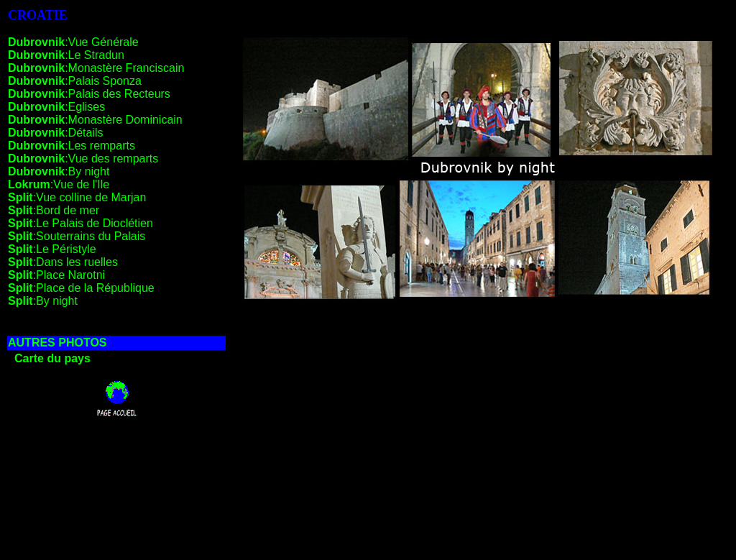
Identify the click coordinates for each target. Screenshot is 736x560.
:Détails (55, 133)
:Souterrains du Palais (77, 236)
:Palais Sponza (75, 81)
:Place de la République (81, 288)
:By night (59, 171)
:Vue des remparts (83, 159)
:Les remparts (72, 146)
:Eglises (56, 107)
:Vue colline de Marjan (77, 197)
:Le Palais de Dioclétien (80, 223)
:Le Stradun (66, 55)
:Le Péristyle (52, 249)
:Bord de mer (54, 210)
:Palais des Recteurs (89, 94)
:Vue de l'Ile (59, 184)
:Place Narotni (56, 275)
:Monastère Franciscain (96, 68)
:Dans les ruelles (63, 262)
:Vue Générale (73, 42)
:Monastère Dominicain (95, 120)
